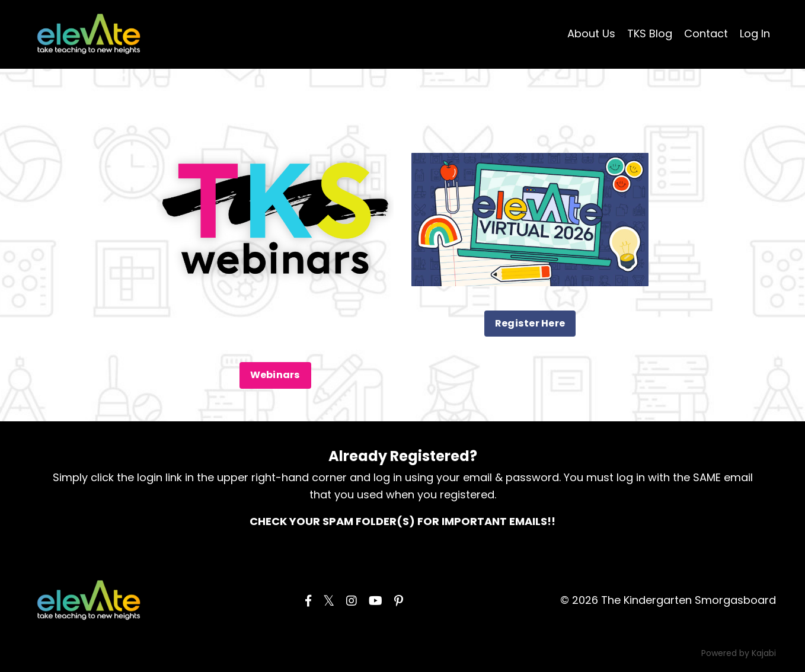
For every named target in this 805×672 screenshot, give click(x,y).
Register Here (530, 323)
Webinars (275, 375)
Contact (706, 33)
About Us (591, 33)
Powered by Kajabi (739, 653)
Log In (755, 33)
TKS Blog (650, 33)
